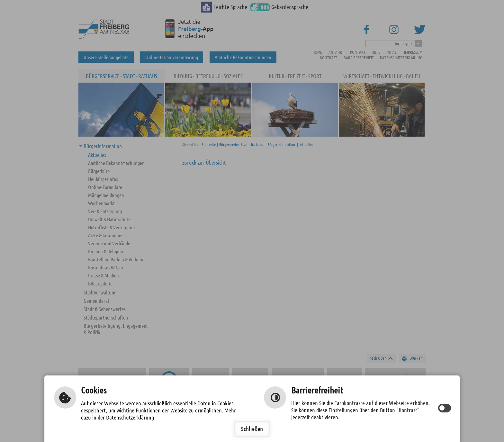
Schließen (252, 429)
